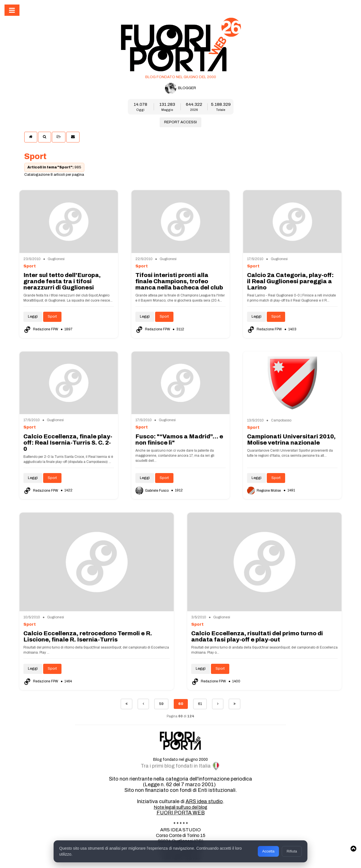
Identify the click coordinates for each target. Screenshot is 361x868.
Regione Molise (264, 491)
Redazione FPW (41, 329)
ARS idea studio (204, 801)
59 (161, 704)
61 (200, 704)
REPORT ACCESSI (180, 122)
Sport (52, 317)
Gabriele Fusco (152, 491)
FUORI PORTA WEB (181, 813)
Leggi (33, 317)
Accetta (268, 851)
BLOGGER (180, 88)
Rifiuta (292, 851)
